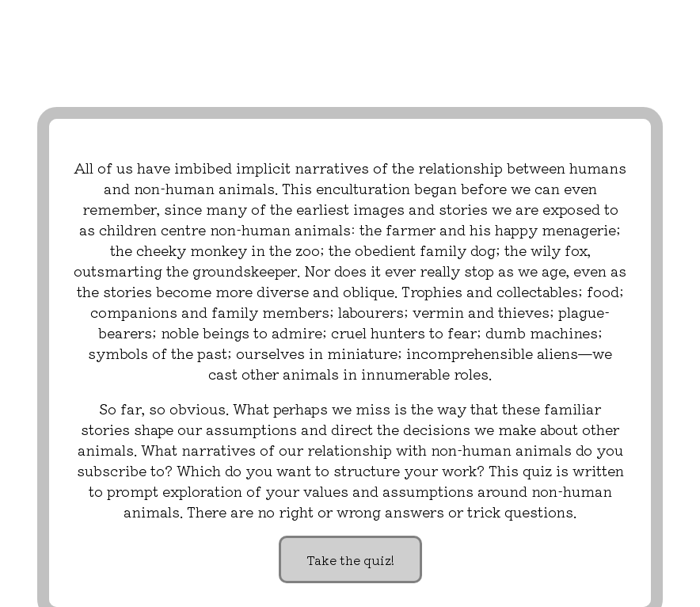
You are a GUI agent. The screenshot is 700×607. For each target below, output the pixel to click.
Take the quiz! (350, 559)
